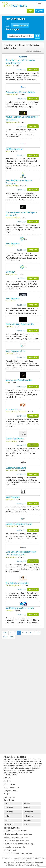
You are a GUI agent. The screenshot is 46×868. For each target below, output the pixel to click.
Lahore (7, 803)
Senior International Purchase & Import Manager (20, 62)
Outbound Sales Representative (20, 324)
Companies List (9, 797)
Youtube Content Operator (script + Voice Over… (22, 118)
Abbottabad (29, 812)
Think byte (9, 327)
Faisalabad (9, 812)
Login (30, 11)
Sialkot (27, 824)
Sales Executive (13, 243)
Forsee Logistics (11, 526)
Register (40, 11)
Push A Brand (10, 301)
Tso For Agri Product (15, 439)
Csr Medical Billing (14, 149)
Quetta (7, 820)
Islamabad (9, 807)
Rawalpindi (28, 807)
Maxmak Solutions (12, 470)
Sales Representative (15, 351)
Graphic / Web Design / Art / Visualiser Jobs (20, 844)
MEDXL (8, 151)
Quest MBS (9, 610)
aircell (8, 383)
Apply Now (33, 69)
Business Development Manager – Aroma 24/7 (21, 214)
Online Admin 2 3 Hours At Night (20, 92)
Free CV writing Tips (28, 858)
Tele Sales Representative (17, 583)
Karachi (27, 803)
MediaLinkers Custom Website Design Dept (24, 865)
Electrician (10, 272)
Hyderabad (9, 824)
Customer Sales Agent (16, 468)
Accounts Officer (13, 409)
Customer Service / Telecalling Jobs (17, 841)
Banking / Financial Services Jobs (16, 837)
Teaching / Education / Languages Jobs (18, 854)
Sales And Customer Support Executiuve (19, 182)
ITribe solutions (11, 557)
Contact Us (28, 860)
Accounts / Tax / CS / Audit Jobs (15, 831)
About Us (7, 778)
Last (12, 637)
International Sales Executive (19, 380)
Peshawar (28, 820)
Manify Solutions (11, 246)
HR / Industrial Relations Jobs (14, 847)
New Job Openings (10, 791)
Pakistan (9, 65)
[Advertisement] (17, 655)
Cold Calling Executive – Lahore (20, 608)
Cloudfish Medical (12, 95)
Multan (8, 816)
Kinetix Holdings (11, 441)
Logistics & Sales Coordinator (19, 524)
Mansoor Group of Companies (16, 412)
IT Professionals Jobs (11, 787)
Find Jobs (7, 781)
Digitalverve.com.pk (12, 122)
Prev (5, 633)
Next (5, 637)
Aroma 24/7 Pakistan (13, 218)
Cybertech (9, 353)
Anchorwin (9, 499)
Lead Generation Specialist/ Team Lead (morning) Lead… (21, 553)
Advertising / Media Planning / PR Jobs (18, 834)
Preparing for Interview (11, 858)
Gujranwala (29, 816)
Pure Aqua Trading (12, 186)
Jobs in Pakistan (10, 784)
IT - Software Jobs (10, 850)
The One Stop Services (13, 586)
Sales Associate (13, 497)
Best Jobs (7, 794)
